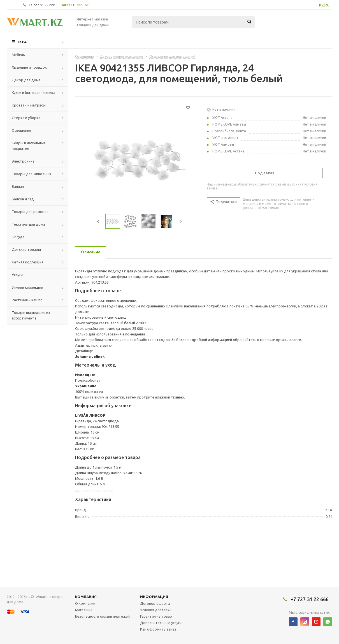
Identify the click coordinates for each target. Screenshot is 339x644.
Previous (98, 222)
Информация (154, 597)
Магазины (84, 610)
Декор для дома (26, 80)
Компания (86, 597)
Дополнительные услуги (161, 623)
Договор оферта (155, 603)
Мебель (18, 55)
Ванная (18, 186)
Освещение (21, 130)
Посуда (18, 237)
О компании (85, 603)
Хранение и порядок (29, 67)
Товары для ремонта (30, 212)
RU (327, 5)
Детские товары (26, 249)
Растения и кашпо (27, 300)
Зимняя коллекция (27, 287)
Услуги (17, 275)
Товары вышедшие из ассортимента (31, 315)
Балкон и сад (23, 199)
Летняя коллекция (28, 262)
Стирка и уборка (26, 118)
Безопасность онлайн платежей (102, 616)
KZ (321, 5)
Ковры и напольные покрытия (29, 146)
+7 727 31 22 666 (42, 5)
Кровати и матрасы (29, 105)
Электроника (23, 161)
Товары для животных (32, 174)
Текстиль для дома (28, 224)
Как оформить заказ (158, 629)
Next (180, 222)
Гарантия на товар (156, 616)
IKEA (22, 42)
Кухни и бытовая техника (33, 92)
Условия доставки (156, 610)
